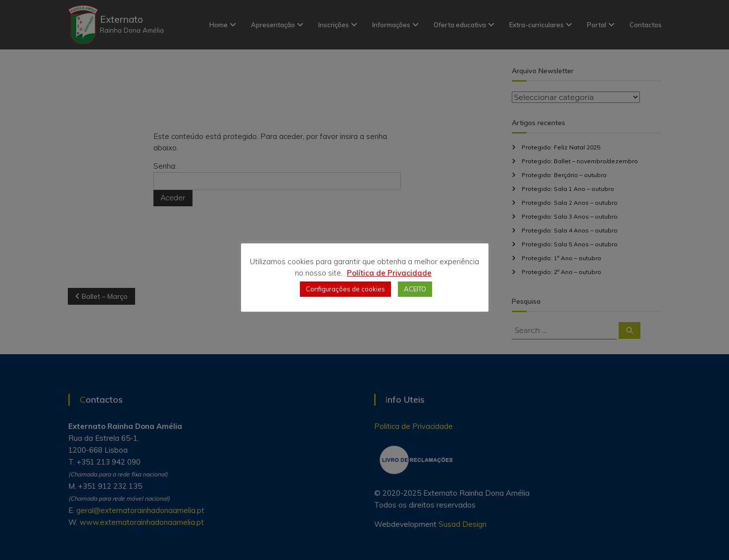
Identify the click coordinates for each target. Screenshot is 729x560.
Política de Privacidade (389, 273)
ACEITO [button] (415, 289)
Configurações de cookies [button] (345, 289)
